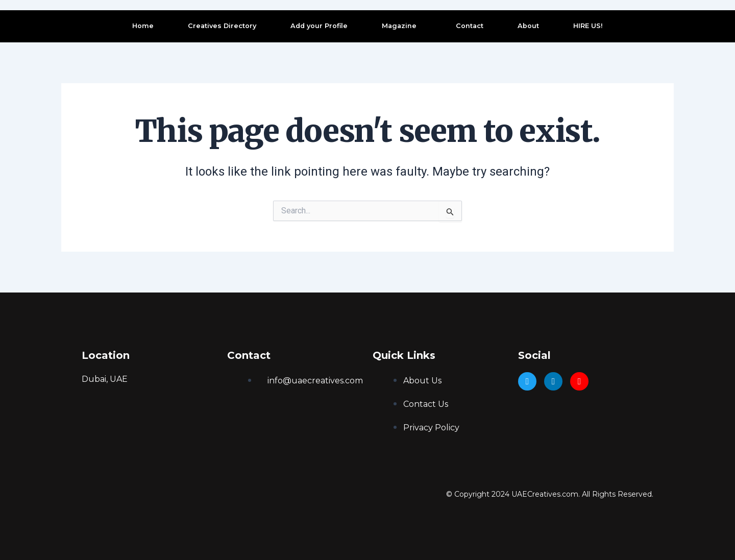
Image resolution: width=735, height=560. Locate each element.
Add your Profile (319, 26)
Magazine (399, 26)
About (528, 26)
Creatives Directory (222, 26)
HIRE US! (588, 26)
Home (143, 26)
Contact (470, 26)
